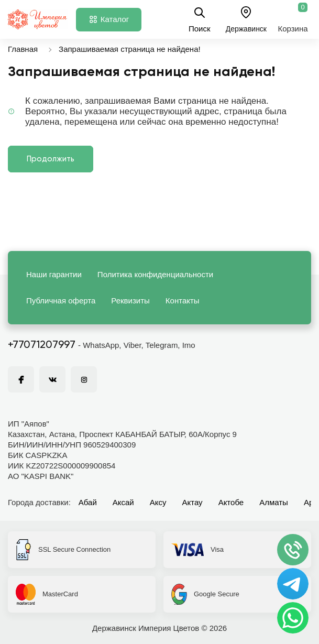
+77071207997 (42, 345)
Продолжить (51, 159)
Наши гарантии (54, 274)
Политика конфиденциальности (155, 274)
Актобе (231, 502)
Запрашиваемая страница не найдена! (130, 49)
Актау (192, 502)
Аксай (123, 502)
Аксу (158, 502)
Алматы (274, 502)
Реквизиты (130, 301)
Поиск (200, 19)
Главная (23, 49)
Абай (88, 502)
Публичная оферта (61, 301)
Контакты (183, 301)
